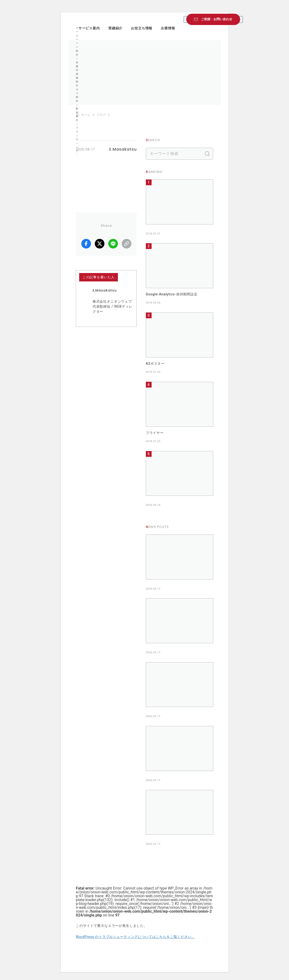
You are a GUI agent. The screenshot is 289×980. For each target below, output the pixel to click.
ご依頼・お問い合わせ (217, 19)
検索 (207, 154)
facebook (86, 244)
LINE (113, 244)
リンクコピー (127, 244)
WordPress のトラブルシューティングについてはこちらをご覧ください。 (135, 937)
